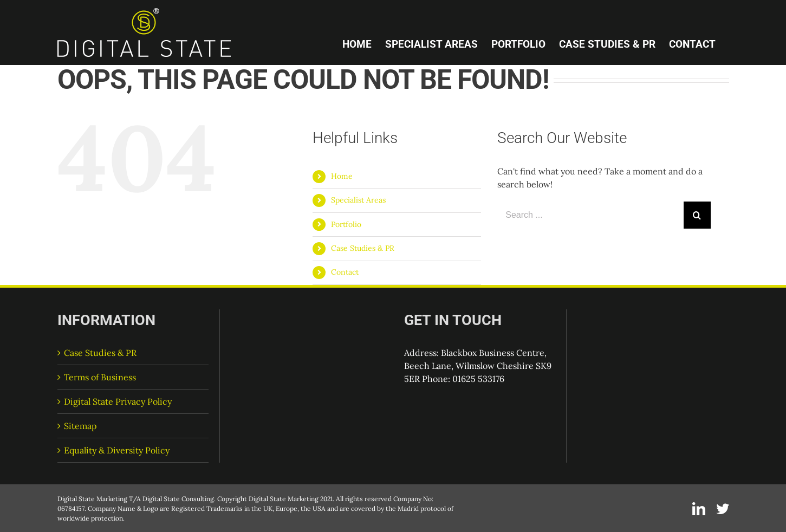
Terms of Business (100, 377)
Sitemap (80, 426)
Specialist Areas (358, 200)
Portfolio (346, 224)
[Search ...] (590, 215)
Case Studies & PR (363, 248)
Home (342, 176)
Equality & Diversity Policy (117, 450)
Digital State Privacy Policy (118, 401)
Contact (345, 272)
